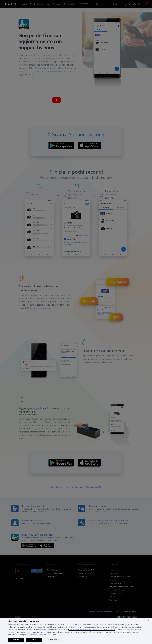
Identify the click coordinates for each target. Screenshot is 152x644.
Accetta (16, 640)
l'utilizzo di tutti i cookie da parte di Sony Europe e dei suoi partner (92, 630)
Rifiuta (34, 640)
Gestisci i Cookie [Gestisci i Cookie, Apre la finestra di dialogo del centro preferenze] (53, 640)
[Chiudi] (148, 620)
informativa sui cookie (37, 635)
